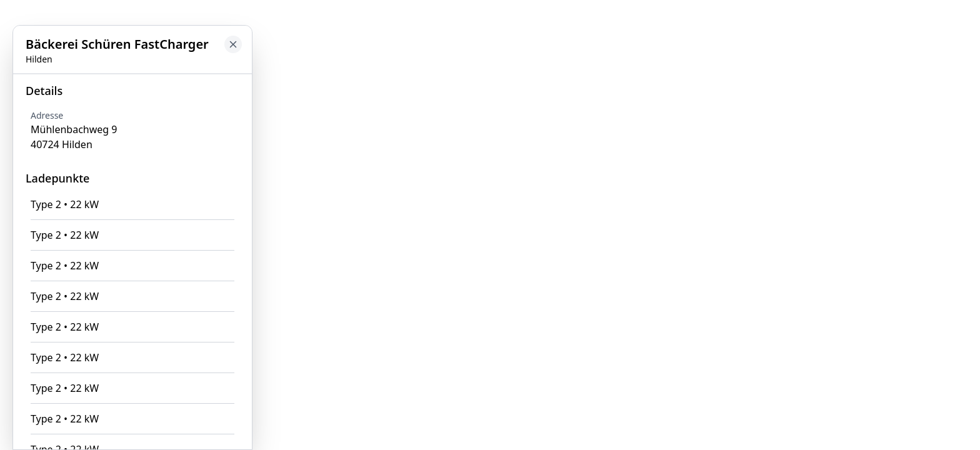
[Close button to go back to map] (233, 44)
